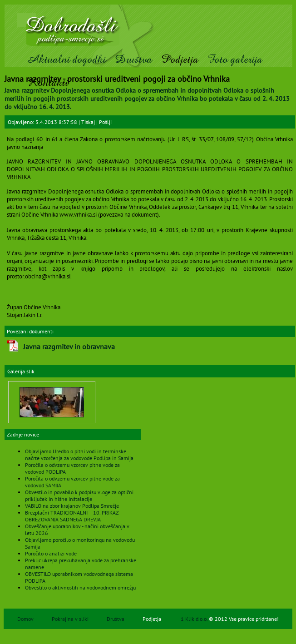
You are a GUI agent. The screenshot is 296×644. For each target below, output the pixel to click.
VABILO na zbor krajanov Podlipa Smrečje (72, 506)
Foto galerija (235, 59)
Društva (133, 59)
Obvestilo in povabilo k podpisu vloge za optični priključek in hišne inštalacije (79, 495)
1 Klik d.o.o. (195, 619)
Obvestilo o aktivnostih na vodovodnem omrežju (80, 587)
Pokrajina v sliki (70, 619)
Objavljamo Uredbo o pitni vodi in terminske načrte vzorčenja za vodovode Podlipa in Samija (79, 455)
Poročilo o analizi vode (51, 553)
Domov (25, 619)
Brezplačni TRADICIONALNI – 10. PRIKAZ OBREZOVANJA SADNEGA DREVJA (72, 516)
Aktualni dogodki (66, 59)
